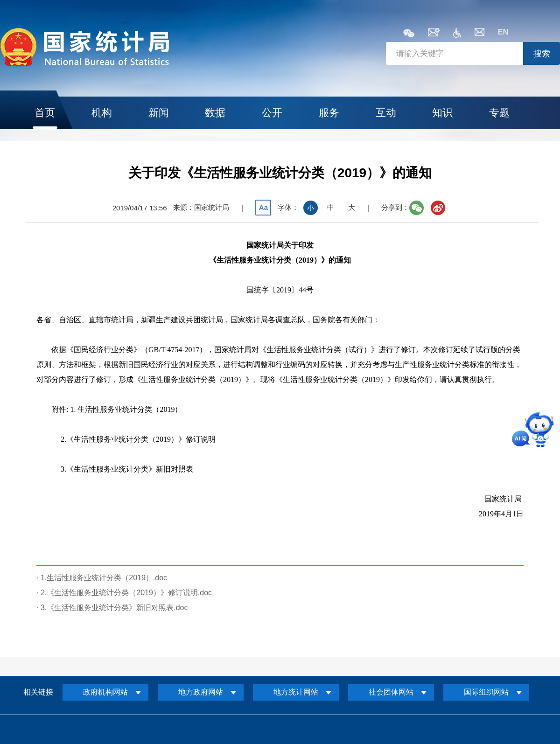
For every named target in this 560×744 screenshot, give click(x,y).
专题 (499, 113)
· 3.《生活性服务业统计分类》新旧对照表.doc (112, 608)
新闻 (159, 113)
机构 (102, 113)
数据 (215, 113)
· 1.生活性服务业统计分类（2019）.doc (102, 578)
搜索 (542, 54)
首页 (45, 113)
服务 (329, 113)
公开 (272, 113)
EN (503, 32)
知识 (442, 113)
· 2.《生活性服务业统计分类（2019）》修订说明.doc (124, 593)
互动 (386, 113)
